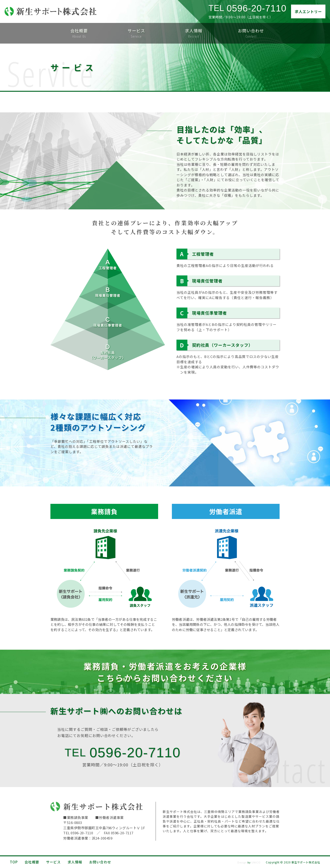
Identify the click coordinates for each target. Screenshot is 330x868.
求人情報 (75, 862)
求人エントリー (308, 11)
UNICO (256, 862)
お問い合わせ (102, 862)
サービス (53, 862)
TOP (14, 862)
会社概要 (32, 862)
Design (242, 862)
